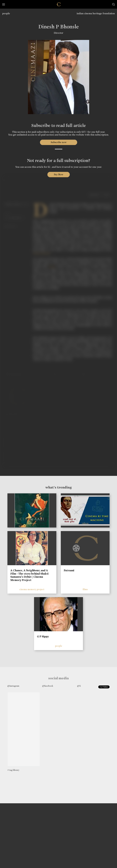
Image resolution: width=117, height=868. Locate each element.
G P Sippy (43, 636)
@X (79, 686)
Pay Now (59, 174)
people (6, 13)
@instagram (13, 686)
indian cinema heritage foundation (96, 13)
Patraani (69, 570)
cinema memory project (32, 589)
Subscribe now (58, 142)
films (85, 589)
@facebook (48, 686)
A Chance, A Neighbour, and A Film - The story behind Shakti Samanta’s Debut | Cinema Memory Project (29, 575)
